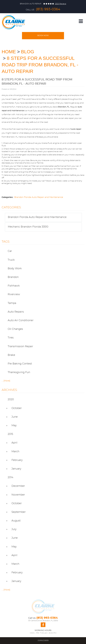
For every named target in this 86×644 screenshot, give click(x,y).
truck (11, 260)
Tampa (12, 303)
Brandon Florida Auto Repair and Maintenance (39, 197)
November (18, 495)
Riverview (14, 294)
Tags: (6, 242)
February (17, 460)
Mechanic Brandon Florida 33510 (28, 227)
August (16, 521)
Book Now (43, 36)
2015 (10, 434)
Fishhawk (14, 286)
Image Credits (43, 640)
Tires (11, 338)
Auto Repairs (16, 312)
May (14, 426)
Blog (28, 52)
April (14, 443)
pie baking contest (20, 364)
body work (15, 269)
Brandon (13, 277)
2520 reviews (61, 4)
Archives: (10, 390)
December (18, 486)
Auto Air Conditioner (21, 320)
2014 (11, 477)
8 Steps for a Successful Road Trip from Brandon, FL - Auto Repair (40, 65)
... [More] (6, 381)
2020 (11, 400)
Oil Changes (15, 329)
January (16, 469)
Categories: (12, 207)
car (10, 251)
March (15, 452)
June (15, 417)
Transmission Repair (20, 346)
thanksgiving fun (19, 372)
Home (9, 52)
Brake (11, 355)
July (14, 529)
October (17, 408)
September (19, 512)
